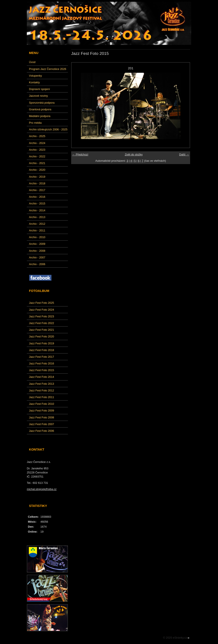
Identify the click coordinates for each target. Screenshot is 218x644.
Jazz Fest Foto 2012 (42, 390)
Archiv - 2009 (37, 244)
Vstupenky (35, 76)
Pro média (35, 123)
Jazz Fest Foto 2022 (42, 323)
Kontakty (34, 82)
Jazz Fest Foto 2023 (42, 316)
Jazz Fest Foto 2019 (42, 343)
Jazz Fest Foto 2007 (42, 424)
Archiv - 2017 (37, 190)
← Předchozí (80, 154)
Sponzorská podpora (42, 103)
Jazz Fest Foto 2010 (42, 404)
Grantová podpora (40, 109)
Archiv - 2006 (37, 264)
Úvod (32, 62)
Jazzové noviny (38, 96)
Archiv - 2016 (37, 197)
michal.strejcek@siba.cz (42, 489)
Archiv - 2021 (37, 163)
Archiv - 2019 (37, 177)
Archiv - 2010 (37, 237)
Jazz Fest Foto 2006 (42, 431)
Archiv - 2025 (37, 136)
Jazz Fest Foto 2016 (42, 363)
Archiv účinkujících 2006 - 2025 (48, 129)
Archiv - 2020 (37, 170)
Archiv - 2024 (37, 143)
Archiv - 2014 (37, 210)
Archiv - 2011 (37, 230)
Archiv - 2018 (37, 183)
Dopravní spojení (39, 89)
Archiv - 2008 (37, 251)
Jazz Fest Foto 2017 (42, 357)
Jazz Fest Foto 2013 (42, 384)
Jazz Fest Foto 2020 (42, 336)
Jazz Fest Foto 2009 (42, 411)
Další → (184, 154)
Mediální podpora (40, 116)
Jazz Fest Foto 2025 (42, 303)
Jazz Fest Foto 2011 (42, 397)
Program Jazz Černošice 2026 (48, 69)
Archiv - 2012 (37, 224)
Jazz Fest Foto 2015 (42, 370)
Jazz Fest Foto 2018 (42, 350)
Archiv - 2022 (37, 156)
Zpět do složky (134, 154)
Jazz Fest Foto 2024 (42, 310)
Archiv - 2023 (37, 150)
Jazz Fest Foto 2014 (42, 377)
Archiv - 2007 (37, 257)
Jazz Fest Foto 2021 (42, 330)
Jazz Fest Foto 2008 (42, 417)
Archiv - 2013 (37, 217)
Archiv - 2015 (37, 203)
